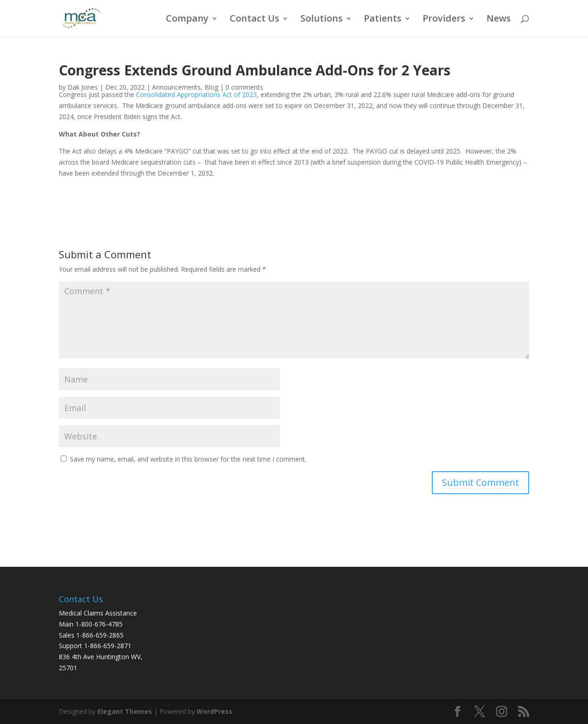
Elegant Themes (125, 711)
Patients (383, 20)
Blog (211, 87)
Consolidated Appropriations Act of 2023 (196, 94)
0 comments (244, 87)
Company (187, 20)
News (499, 20)
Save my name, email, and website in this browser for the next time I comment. (188, 459)
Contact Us (254, 20)
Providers (444, 20)
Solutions (322, 20)
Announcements (176, 87)
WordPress (215, 711)
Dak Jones (83, 87)
